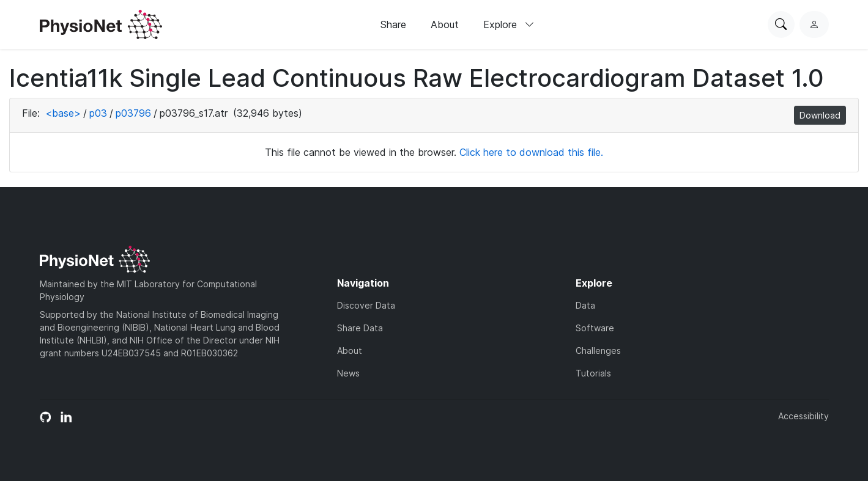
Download (820, 115)
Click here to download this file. (531, 152)
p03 (98, 113)
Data (585, 305)
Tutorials (593, 373)
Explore (509, 24)
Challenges (598, 351)
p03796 (133, 113)
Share (393, 24)
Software (595, 328)
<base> (63, 113)
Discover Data (366, 305)
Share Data (360, 328)
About (445, 24)
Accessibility (803, 416)
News (348, 373)
